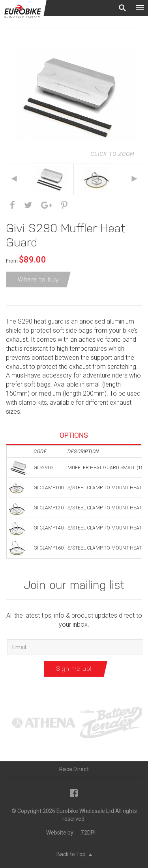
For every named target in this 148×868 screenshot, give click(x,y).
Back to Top (74, 854)
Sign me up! (74, 669)
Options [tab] (74, 435)
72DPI (88, 833)
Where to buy (38, 279)
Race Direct (74, 769)
